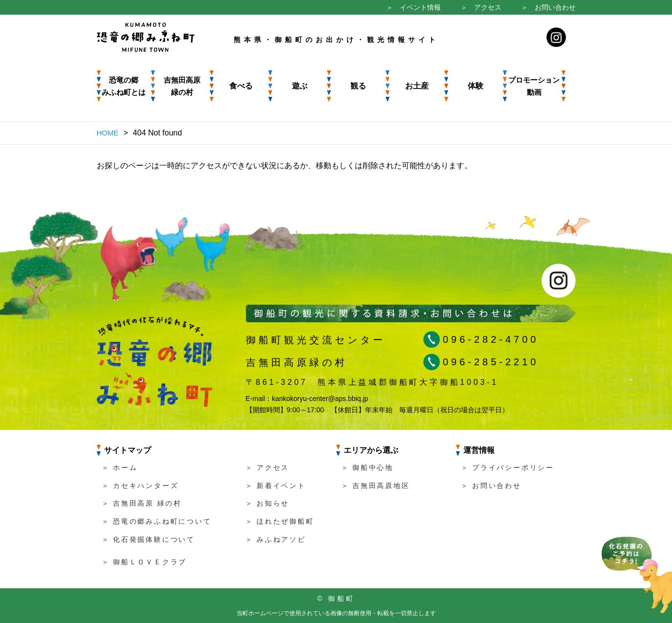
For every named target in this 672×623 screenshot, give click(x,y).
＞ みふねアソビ (276, 539)
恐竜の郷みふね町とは (124, 86)
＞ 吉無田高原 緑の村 (142, 503)
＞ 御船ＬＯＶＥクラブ (144, 562)
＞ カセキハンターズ (140, 486)
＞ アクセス (481, 7)
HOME (108, 133)
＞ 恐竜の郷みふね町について (157, 521)
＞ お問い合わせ (548, 7)
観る (358, 86)
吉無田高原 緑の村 (182, 86)
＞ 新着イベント (276, 486)
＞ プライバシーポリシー (508, 467)
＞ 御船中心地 (368, 467)
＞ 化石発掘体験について (149, 539)
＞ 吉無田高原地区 (376, 486)
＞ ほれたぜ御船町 (280, 521)
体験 (476, 86)
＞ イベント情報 (413, 7)
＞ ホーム (120, 467)
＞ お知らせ (268, 503)
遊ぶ (300, 86)
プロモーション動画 (534, 86)
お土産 (417, 86)
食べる (241, 86)
